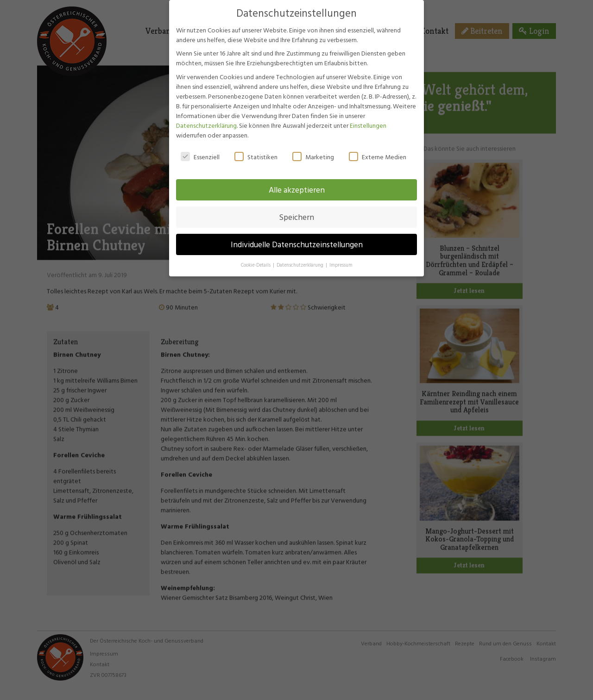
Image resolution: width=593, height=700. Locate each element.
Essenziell (200, 147)
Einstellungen (368, 116)
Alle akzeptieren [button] (297, 180)
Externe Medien (378, 147)
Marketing (313, 147)
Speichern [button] (296, 208)
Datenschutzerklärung (206, 116)
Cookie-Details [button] (256, 256)
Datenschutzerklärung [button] (301, 256)
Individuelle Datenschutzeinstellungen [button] (297, 235)
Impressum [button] (341, 256)
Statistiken (256, 147)
